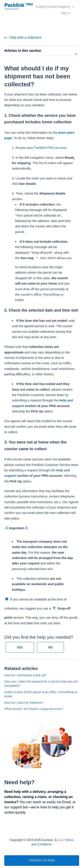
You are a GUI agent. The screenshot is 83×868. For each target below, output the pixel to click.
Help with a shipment (25, 37)
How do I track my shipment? (24, 703)
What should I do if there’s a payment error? (34, 709)
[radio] (20, 647)
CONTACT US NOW (42, 860)
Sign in (65, 13)
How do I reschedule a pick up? (25, 675)
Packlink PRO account (50, 148)
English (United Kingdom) (53, 7)
